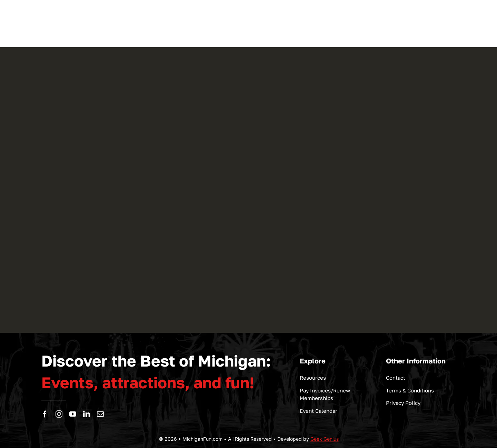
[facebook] (45, 414)
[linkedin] (87, 414)
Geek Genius (325, 439)
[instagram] (59, 414)
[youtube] (73, 414)
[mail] (100, 414)
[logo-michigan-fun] (62, 24)
